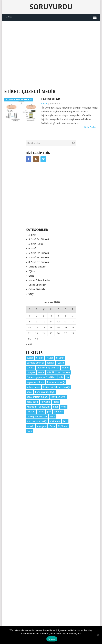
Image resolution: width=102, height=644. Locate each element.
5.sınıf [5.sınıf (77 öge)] (30, 358)
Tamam (52, 639)
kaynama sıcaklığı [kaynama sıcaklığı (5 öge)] (56, 382)
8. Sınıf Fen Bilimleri (39, 262)
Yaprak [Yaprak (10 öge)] (30, 426)
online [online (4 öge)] (41, 412)
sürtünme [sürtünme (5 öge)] (55, 421)
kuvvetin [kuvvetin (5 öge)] (45, 402)
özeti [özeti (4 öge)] (29, 431)
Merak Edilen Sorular (39, 280)
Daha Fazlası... (91, 127)
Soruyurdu (51, 7)
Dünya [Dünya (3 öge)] (66, 368)
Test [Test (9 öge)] (65, 421)
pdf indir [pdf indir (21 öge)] (58, 412)
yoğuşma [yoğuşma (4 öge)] (42, 426)
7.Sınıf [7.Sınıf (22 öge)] (50, 358)
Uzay (31, 294)
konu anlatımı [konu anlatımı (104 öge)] (58, 397)
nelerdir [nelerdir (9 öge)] (31, 412)
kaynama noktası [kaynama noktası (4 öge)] (35, 382)
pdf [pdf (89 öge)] (49, 412)
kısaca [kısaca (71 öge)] (56, 402)
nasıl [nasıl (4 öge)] (55, 407)
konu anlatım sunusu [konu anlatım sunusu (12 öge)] (38, 397)
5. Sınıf (32, 235)
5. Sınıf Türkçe (36, 244)
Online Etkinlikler (37, 285)
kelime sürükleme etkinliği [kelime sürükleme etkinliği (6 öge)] (57, 387)
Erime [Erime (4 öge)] (41, 372)
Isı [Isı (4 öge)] (68, 377)
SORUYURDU (51, 80)
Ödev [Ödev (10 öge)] (52, 426)
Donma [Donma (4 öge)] (30, 368)
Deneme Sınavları (37, 267)
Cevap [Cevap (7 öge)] (61, 363)
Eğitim (32, 271)
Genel (31, 276)
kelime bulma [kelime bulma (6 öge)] (33, 387)
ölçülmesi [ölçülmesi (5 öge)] (63, 426)
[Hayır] (98, 635)
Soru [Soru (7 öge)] (52, 416)
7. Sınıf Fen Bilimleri (39, 258)
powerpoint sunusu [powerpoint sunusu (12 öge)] (37, 416)
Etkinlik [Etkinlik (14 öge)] (51, 372)
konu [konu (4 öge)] (29, 392)
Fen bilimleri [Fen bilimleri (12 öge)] (64, 372)
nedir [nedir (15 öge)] (64, 407)
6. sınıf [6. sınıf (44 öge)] (40, 358)
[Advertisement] (53, 49)
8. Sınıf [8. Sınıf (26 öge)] (60, 358)
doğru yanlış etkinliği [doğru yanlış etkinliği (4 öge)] (48, 368)
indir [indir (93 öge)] (61, 377)
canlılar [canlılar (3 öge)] (51, 363)
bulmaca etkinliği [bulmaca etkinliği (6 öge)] (35, 363)
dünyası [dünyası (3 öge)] (31, 372)
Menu (9, 17)
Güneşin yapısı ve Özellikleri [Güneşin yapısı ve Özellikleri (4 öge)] (41, 377)
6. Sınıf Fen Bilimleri (39, 253)
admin (44, 104)
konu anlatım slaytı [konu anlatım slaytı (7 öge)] (45, 392)
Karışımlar (50, 99)
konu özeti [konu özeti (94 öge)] (32, 402)
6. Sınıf (32, 248)
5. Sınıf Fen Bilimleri (39, 239)
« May (29, 344)
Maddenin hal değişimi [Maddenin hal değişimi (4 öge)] (38, 407)
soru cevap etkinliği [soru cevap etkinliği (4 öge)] (37, 421)
